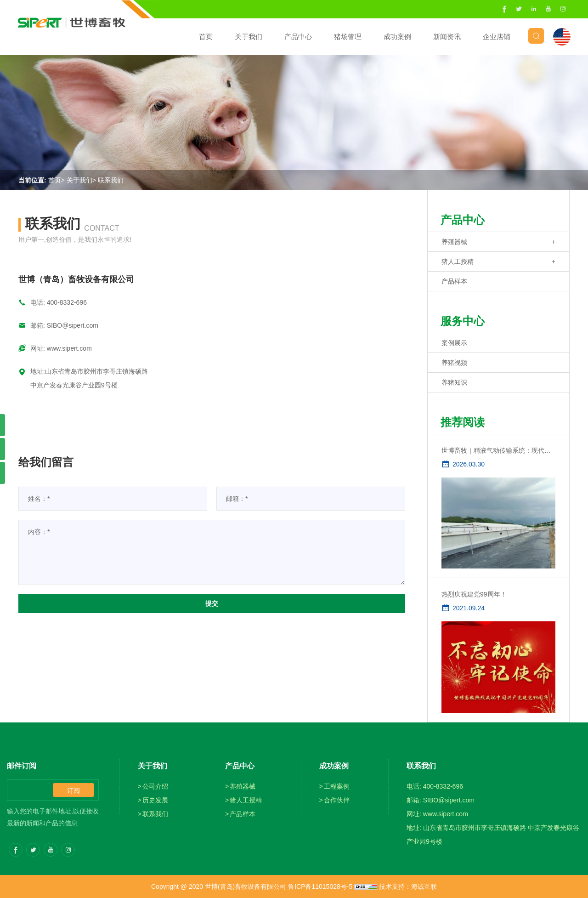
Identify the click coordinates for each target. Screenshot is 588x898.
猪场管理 (339, 37)
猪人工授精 (458, 261)
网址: (39, 348)
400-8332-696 (67, 302)
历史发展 (155, 800)
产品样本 (454, 281)
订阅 (73, 790)
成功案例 (389, 37)
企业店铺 (488, 37)
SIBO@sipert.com (73, 325)
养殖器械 (454, 242)
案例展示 (454, 343)
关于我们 (240, 37)
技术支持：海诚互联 (408, 887)
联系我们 (111, 180)
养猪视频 (454, 363)
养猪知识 (454, 382)
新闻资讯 (438, 37)
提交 (212, 603)
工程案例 (337, 786)
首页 (197, 37)
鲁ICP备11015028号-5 (320, 887)
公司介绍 (155, 786)
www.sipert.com (69, 348)
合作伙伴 (337, 800)
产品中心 (289, 37)
